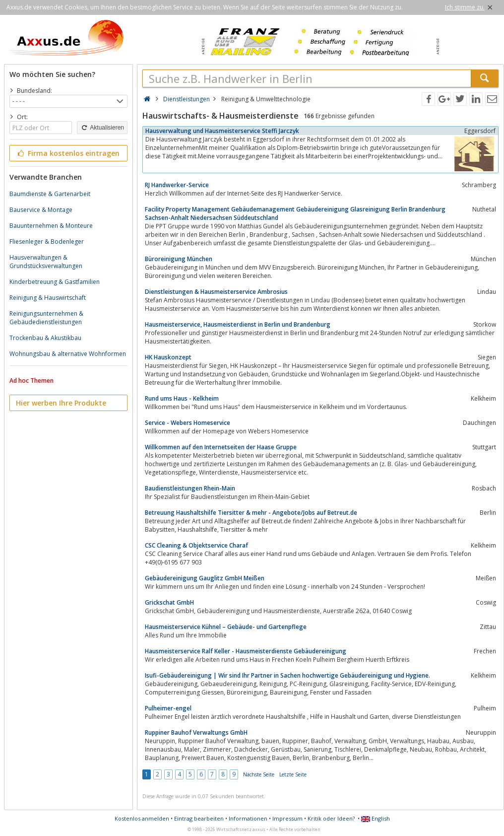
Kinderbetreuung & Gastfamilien (55, 282)
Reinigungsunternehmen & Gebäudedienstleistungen (46, 318)
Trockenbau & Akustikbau (45, 338)
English (376, 818)
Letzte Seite (293, 774)
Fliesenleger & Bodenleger (47, 242)
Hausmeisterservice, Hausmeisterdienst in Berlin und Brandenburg (238, 324)
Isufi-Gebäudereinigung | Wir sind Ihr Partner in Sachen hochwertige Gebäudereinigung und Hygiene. (287, 675)
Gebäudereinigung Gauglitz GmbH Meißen (205, 578)
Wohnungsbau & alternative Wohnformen (68, 354)
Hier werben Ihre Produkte (61, 403)
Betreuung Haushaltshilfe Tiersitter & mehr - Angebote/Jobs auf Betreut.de (251, 513)
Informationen (248, 818)
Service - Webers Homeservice (188, 423)
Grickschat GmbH (169, 602)
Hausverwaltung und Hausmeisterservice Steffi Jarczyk (222, 131)
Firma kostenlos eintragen (68, 153)
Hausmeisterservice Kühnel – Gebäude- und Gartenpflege (226, 627)
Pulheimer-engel (168, 708)
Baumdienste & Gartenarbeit (50, 194)
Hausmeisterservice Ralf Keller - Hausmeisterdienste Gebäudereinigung (246, 651)
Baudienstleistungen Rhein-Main (190, 488)
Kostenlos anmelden (142, 818)
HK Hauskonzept (168, 357)
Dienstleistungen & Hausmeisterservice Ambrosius (216, 292)
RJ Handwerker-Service (177, 185)
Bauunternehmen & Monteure (51, 226)
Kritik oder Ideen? (331, 818)
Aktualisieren (102, 128)
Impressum (287, 818)
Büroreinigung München (179, 259)
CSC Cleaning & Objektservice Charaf (196, 545)
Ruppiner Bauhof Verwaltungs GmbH (196, 732)
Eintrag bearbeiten (199, 818)
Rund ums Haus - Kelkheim (182, 398)
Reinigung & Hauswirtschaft (48, 298)
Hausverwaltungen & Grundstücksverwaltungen (46, 262)
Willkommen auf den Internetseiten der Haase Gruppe (221, 447)
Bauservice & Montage (41, 210)
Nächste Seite (259, 774)
